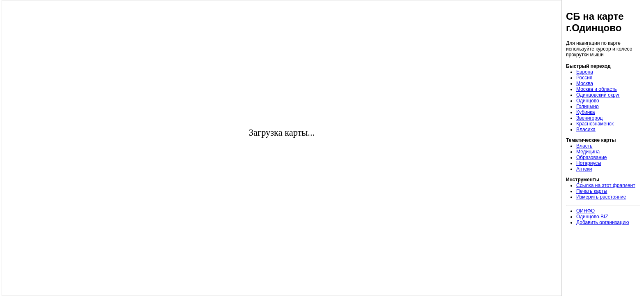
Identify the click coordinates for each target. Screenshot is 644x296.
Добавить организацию (603, 222)
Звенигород (589, 118)
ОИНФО (585, 211)
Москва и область (597, 89)
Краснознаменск (595, 124)
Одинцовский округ (598, 95)
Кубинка (586, 112)
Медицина (588, 152)
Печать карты (592, 191)
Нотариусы (589, 163)
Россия (584, 78)
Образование (591, 157)
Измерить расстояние (601, 197)
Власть (584, 146)
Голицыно (588, 106)
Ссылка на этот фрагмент (606, 185)
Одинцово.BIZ (592, 217)
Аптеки (584, 169)
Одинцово (588, 101)
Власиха (586, 129)
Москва (585, 83)
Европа (585, 72)
